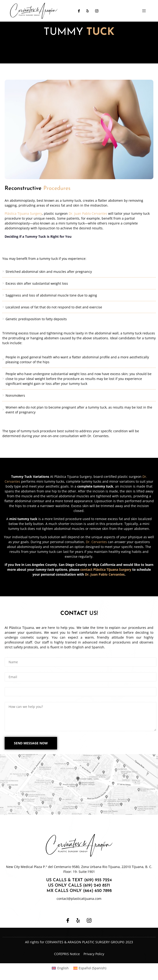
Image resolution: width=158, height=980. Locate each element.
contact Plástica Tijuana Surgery (106, 569)
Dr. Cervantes (96, 542)
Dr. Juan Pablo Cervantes (88, 213)
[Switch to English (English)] (60, 968)
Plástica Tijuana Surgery (23, 213)
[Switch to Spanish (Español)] (90, 968)
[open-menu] (144, 11)
